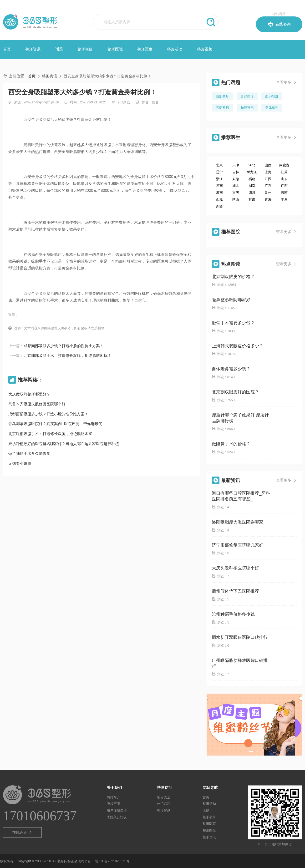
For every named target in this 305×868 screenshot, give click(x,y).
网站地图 (279, 14)
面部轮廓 (272, 96)
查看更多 (286, 82)
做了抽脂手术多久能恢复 (29, 454)
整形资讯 (33, 49)
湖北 (236, 186)
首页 (7, 49)
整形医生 (145, 49)
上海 (268, 172)
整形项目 (85, 49)
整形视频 (205, 49)
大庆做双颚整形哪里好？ (29, 394)
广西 (284, 186)
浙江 (219, 179)
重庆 (236, 193)
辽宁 (219, 172)
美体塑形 (272, 108)
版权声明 (113, 804)
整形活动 (175, 49)
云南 (284, 193)
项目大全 (164, 797)
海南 (219, 193)
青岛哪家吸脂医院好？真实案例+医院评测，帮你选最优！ (57, 424)
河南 (219, 186)
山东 (284, 179)
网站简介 (113, 797)
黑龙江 (252, 172)
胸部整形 (247, 108)
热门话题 (164, 804)
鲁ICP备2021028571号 (112, 861)
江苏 (284, 172)
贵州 (268, 193)
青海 (268, 199)
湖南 (252, 186)
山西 (268, 165)
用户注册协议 (117, 810)
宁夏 (284, 199)
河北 (252, 165)
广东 (268, 186)
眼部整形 (222, 96)
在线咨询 (22, 832)
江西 (268, 179)
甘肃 (252, 199)
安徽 (236, 179)
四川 (252, 193)
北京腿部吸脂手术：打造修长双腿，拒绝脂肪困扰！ (67, 356)
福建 (252, 179)
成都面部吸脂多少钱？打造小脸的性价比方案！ (64, 346)
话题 (59, 49)
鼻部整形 (247, 96)
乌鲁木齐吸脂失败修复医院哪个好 (37, 404)
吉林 (236, 172)
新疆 (219, 206)
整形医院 (115, 49)
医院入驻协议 (117, 817)
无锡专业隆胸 (20, 464)
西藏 (219, 199)
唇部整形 (222, 108)
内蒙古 (284, 165)
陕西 (236, 199)
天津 (236, 165)
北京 (219, 165)
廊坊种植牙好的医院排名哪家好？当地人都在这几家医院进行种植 (64, 444)
